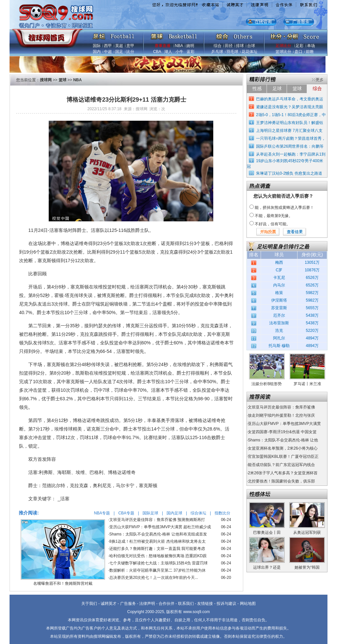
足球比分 (283, 46)
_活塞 (64, 499)
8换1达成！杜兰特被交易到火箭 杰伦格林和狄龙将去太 (157, 541)
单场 (311, 46)
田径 (229, 46)
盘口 (298, 52)
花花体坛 (249, 52)
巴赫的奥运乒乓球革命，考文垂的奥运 (290, 99)
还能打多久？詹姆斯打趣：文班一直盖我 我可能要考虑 (157, 549)
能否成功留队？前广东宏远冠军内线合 (281, 465)
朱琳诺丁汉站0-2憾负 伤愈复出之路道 (289, 173)
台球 (251, 46)
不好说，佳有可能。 (272, 224)
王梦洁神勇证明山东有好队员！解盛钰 (290, 123)
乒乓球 (217, 52)
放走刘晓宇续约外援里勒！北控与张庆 (281, 415)
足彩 (299, 46)
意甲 (130, 46)
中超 (108, 52)
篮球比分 (283, 52)
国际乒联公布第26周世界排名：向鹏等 (290, 146)
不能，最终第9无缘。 (274, 216)
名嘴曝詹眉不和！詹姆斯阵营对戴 (63, 583)
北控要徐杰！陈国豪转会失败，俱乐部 (281, 481)
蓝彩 (191, 52)
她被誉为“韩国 (307, 567)
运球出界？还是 (267, 567)
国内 (97, 52)
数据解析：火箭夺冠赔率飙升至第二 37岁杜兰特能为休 (157, 570)
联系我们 (186, 604)
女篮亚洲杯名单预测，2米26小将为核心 (283, 448)
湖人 (168, 52)
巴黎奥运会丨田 (267, 533)
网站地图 (248, 604)
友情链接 (205, 604)
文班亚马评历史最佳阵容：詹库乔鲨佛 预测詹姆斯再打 (157, 520)
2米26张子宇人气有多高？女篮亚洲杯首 (283, 473)
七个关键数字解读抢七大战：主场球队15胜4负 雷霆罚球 (158, 563)
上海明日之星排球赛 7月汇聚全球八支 (289, 131)
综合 (218, 46)
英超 (119, 46)
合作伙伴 (167, 604)
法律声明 (147, 604)
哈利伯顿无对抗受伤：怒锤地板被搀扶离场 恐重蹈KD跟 (158, 556)
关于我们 (89, 604)
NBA (179, 46)
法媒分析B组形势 (267, 384)
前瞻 (310, 52)
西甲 (108, 46)
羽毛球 (232, 52)
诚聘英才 (109, 604)
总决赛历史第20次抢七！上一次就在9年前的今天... (154, 578)
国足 (119, 52)
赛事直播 (163, 46)
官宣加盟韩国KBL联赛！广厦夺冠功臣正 (283, 457)
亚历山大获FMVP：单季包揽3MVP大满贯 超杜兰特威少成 (160, 527)
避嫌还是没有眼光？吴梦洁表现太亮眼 (290, 107)
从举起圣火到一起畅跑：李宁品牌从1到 (291, 154)
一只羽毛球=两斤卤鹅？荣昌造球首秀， (291, 138)
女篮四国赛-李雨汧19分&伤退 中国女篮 (282, 432)
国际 (97, 46)
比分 (130, 52)
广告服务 (128, 604)
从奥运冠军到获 (307, 533)
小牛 (179, 52)
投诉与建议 (226, 604)
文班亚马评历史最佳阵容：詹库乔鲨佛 (281, 407)
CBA (157, 52)
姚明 (190, 46)
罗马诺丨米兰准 (307, 384)
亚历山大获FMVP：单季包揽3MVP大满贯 (284, 424)
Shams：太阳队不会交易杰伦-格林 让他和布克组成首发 (158, 534)
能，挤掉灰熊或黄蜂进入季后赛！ (284, 208)
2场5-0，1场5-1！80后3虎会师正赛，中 (291, 115)
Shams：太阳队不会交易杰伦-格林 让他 (283, 440)
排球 (240, 46)
